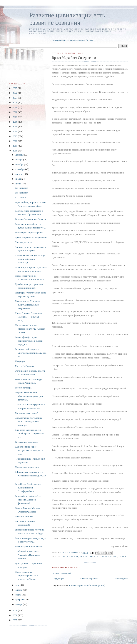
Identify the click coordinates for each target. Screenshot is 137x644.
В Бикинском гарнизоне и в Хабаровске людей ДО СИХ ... (30, 476)
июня (19, 184)
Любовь (84, 557)
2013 (15, 136)
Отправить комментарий (62, 573)
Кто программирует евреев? (29, 547)
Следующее (58, 579)
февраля (20, 599)
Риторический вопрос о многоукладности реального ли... (31, 353)
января (19, 604)
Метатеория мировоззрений (29, 232)
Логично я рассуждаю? (27, 413)
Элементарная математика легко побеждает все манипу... (28, 421)
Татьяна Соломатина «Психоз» (30, 219)
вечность (73, 557)
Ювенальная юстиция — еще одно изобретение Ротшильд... (30, 259)
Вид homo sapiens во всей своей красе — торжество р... (29, 433)
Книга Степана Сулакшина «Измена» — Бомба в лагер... (29, 317)
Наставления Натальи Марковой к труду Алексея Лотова (30, 329)
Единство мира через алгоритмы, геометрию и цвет (29, 450)
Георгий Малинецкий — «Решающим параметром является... (29, 396)
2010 (15, 151)
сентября (20, 169)
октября (20, 164)
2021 (15, 98)
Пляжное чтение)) (24, 517)
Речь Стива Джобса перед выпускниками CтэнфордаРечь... (28, 488)
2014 (15, 131)
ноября (19, 160)
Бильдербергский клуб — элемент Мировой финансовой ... (28, 500)
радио (114, 557)
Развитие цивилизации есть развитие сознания (67, 19)
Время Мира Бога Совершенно (31, 237)
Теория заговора (23, 388)
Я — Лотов (20, 197)
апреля (19, 590)
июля (19, 179)
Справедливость (23, 242)
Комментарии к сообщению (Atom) (87, 585)
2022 (15, 93)
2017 (15, 117)
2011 (15, 146)
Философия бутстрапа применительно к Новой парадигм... (29, 341)
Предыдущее (122, 579)
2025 (15, 88)
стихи (122, 557)
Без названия (21, 188)
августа (20, 174)
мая (18, 585)
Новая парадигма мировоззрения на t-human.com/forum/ (26, 575)
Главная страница (89, 579)
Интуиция (20, 361)
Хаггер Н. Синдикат (25, 366)
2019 (15, 107)
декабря (20, 155)
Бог (64, 557)
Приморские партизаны (27, 467)
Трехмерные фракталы (26, 442)
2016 (15, 122)
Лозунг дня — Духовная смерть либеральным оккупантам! (27, 305)
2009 (15, 610)
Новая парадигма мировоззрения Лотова (72, 40)
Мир (92, 557)
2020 (15, 102)
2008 (15, 615)
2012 (15, 141)
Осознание (102, 557)
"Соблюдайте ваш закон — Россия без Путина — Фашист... (29, 555)
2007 (15, 620)
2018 (15, 112)
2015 (15, 127)
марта (19, 595)
